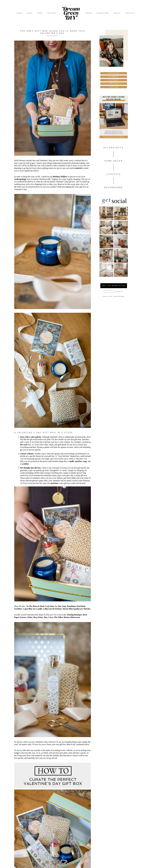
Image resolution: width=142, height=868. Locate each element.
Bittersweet (75, 617)
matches (79, 461)
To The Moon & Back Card (38, 606)
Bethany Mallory (60, 177)
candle (71, 461)
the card (24, 445)
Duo (46, 617)
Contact (130, 13)
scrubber (25, 464)
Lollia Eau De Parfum (52, 609)
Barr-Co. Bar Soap (58, 606)
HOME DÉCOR (114, 161)
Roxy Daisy (38, 617)
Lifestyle (114, 174)
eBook (89, 13)
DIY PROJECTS (114, 148)
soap (85, 461)
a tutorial (78, 168)
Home (19, 13)
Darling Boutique (74, 615)
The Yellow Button (62, 617)
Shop (40, 13)
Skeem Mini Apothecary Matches (77, 609)
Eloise (30, 617)
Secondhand (114, 187)
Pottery (52, 13)
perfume (54, 483)
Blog (30, 13)
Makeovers (103, 13)
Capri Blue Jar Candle (33, 609)
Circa (51, 617)
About (117, 13)
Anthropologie (20, 179)
